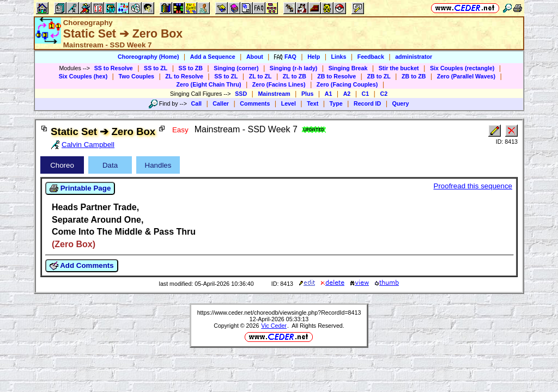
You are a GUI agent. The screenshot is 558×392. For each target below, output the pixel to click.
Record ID (367, 103)
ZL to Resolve (184, 76)
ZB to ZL (378, 76)
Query (401, 103)
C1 (366, 94)
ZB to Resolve (336, 76)
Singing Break (348, 68)
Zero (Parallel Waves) (466, 76)
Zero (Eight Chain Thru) (209, 84)
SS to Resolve (114, 68)
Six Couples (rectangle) (462, 68)
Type (336, 103)
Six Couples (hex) (83, 76)
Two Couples (136, 76)
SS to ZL (156, 68)
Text (313, 103)
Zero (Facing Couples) (347, 84)
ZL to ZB (295, 76)
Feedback (371, 57)
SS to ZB (191, 68)
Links (339, 57)
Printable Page (80, 188)
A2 (347, 94)
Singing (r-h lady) (294, 68)
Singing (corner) (236, 68)
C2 (384, 94)
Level (289, 103)
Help (314, 57)
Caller (221, 103)
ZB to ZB (414, 76)
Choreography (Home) (148, 57)
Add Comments (82, 266)
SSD (241, 94)
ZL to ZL (260, 76)
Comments (255, 103)
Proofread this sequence (473, 186)
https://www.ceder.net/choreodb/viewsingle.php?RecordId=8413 (279, 313)
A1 (329, 94)
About (255, 57)
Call (197, 103)
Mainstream (274, 94)
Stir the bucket (399, 68)
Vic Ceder (274, 326)
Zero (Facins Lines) (279, 84)
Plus (308, 94)
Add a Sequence (213, 57)
